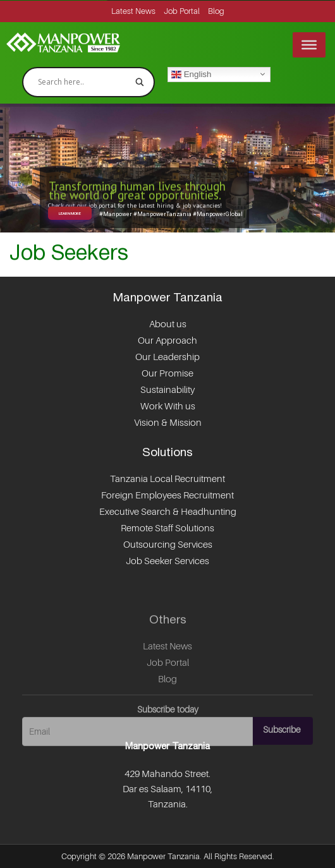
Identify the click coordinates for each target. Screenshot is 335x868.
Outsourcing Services (168, 545)
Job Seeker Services (167, 561)
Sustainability (167, 390)
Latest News (133, 11)
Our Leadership (167, 357)
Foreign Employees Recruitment (167, 496)
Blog (216, 11)
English (191, 74)
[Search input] (83, 82)
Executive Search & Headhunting (168, 512)
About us (168, 324)
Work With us (168, 407)
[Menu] (309, 45)
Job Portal (182, 11)
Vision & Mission (168, 423)
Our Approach (167, 341)
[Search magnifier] (140, 82)
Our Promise (167, 374)
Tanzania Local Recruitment (167, 479)
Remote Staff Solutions (167, 528)
